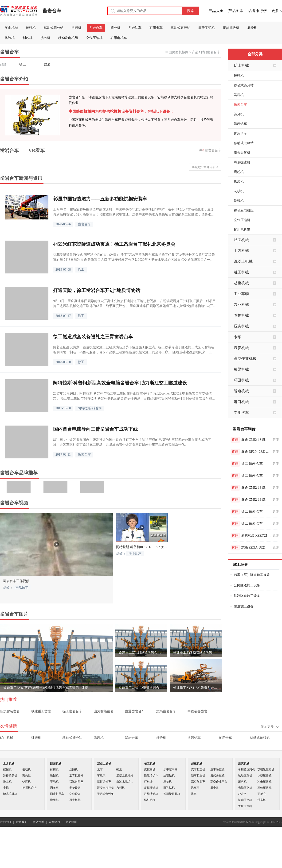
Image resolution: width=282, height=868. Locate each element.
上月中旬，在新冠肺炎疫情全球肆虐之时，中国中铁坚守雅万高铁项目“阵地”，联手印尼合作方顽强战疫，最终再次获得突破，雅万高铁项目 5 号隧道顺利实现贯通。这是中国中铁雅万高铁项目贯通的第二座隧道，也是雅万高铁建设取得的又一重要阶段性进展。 (134, 212)
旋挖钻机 (150, 769)
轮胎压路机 (245, 776)
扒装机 (10, 38)
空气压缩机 (94, 38)
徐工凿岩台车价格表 (75, 711)
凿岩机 (76, 28)
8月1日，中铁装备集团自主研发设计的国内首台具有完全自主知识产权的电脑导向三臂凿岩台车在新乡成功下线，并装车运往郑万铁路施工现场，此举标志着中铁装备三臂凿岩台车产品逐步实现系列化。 (132, 442)
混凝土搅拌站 (125, 776)
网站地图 (71, 822)
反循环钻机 (151, 788)
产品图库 (236, 11)
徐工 (23, 64)
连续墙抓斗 (151, 776)
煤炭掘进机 (231, 28)
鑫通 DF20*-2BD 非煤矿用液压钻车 (256, 452)
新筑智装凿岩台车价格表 (12, 711)
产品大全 (216, 11)
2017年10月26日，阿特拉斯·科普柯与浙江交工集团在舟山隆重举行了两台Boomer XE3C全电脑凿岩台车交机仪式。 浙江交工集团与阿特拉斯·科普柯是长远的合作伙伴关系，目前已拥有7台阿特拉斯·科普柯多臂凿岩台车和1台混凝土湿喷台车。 (133, 396)
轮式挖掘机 (10, 794)
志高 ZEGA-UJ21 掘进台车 (256, 547)
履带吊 (215, 788)
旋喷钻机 (169, 776)
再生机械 (75, 800)
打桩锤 (148, 782)
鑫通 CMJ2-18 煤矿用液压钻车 (256, 440)
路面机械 (241, 240)
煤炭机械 (241, 348)
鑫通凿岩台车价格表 (137, 711)
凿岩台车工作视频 (16, 581)
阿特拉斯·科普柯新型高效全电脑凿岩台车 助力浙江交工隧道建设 (120, 383)
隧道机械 (241, 391)
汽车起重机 (198, 769)
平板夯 (262, 794)
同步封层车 (57, 794)
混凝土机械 (243, 261)
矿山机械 (11, 28)
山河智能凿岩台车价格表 (106, 711)
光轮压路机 (245, 788)
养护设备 (75, 788)
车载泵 (101, 776)
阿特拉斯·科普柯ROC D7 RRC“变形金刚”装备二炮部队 (142, 547)
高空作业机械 (245, 359)
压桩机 (168, 782)
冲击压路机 (264, 782)
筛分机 (115, 28)
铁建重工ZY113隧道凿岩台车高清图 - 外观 (141, 653)
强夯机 (262, 800)
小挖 (6, 788)
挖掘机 (7, 769)
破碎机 (31, 28)
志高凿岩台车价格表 (169, 711)
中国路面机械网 (177, 52)
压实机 (242, 782)
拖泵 (119, 769)
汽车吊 (195, 788)
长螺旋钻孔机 (172, 794)
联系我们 (22, 822)
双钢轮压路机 (266, 769)
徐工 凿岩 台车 (252, 464)
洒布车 (54, 788)
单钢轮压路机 (247, 769)
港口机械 (241, 402)
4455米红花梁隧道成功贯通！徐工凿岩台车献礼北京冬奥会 (114, 244)
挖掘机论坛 (29, 788)
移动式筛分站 (54, 28)
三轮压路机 (264, 788)
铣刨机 (54, 776)
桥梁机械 (241, 369)
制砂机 (27, 38)
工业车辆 (241, 294)
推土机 (7, 782)
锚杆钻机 (150, 800)
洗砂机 (45, 38)
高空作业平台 (219, 782)
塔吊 (194, 794)
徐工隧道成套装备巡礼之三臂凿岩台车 (93, 337)
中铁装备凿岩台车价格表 (200, 711)
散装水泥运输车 (126, 782)
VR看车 (37, 150)
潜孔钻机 (169, 788)
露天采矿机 (207, 28)
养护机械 (241, 315)
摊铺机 (54, 769)
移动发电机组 (68, 38)
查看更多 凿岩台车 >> (205, 167)
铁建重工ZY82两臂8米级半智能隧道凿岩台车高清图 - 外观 (46, 688)
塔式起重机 (217, 776)
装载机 (27, 769)
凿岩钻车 (135, 28)
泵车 (100, 769)
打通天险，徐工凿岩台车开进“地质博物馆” (98, 290)
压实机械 (241, 326)
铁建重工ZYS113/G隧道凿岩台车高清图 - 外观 (196, 688)
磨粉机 (252, 28)
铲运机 (27, 782)
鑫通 (47, 64)
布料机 (121, 788)
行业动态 (135, 554)
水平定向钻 (170, 769)
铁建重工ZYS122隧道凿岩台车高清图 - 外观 (141, 688)
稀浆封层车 (76, 782)
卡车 (238, 337)
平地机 (54, 782)
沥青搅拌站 (76, 776)
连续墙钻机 (151, 794)
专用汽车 (241, 413)
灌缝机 (54, 800)
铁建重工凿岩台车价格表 (44, 711)
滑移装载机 (10, 776)
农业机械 (241, 305)
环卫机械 (241, 380)
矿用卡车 (156, 28)
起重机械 (241, 283)
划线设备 (75, 794)
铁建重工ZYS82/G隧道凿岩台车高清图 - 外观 (196, 653)
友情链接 (55, 822)
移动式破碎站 (180, 28)
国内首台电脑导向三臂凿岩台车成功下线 (95, 429)
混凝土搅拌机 (106, 788)
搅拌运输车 (104, 782)
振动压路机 (245, 800)
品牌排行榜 (257, 11)
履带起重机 (217, 769)
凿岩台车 (52, 11)
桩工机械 (241, 272)
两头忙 (27, 776)
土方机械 (241, 251)
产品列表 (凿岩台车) (207, 52)
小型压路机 (264, 776)
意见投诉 (38, 822)
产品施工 (22, 588)
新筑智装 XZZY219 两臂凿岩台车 (256, 536)
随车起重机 (198, 776)
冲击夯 (242, 794)
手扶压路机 (245, 806)
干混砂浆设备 (106, 794)
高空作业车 (198, 782)
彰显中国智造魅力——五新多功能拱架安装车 (100, 199)
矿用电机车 (119, 38)
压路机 (74, 769)
